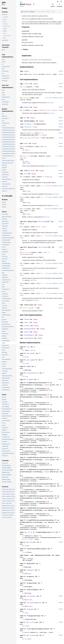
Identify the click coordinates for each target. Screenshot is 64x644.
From (29, 379)
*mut (46, 423)
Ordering (49, 177)
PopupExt (31, 570)
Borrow (30, 353)
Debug (26, 107)
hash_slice (27, 156)
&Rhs (38, 236)
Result (55, 110)
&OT (38, 227)
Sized (28, 163)
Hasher (27, 150)
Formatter (42, 110)
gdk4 (21, 2)
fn (35, 133)
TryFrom (33, 622)
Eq (25, 118)
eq (23, 227)
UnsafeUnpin (29, 335)
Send (27, 319)
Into (31, 542)
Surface (31, 171)
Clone (26, 84)
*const (47, 385)
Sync (27, 322)
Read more (51, 103)
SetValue (28, 127)
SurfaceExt (31, 596)
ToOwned (30, 609)
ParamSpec (28, 124)
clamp (25, 209)
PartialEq (43, 222)
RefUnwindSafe (30, 329)
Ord (26, 174)
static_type (27, 308)
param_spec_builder (30, 138)
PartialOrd (43, 247)
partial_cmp (27, 252)
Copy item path (34, 4)
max (24, 186)
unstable (55, 98)
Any (28, 347)
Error (26, 539)
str (38, 133)
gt (23, 283)
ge (23, 293)
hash (24, 146)
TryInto (33, 635)
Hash (26, 143)
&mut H (43, 146)
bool (45, 227)
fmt (24, 110)
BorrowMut (31, 360)
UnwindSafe (29, 338)
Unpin (26, 332)
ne (23, 236)
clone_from (27, 98)
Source (22, 6)
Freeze (27, 326)
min (24, 197)
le (23, 273)
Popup (26, 71)
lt (23, 263)
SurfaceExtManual (34, 603)
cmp (24, 177)
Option (36, 74)
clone (25, 87)
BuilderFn (28, 133)
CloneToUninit (33, 373)
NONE (30, 74)
